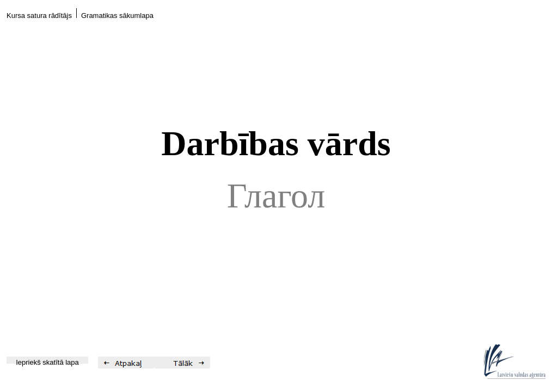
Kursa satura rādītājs (39, 16)
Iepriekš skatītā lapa (47, 362)
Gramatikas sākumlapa (117, 16)
